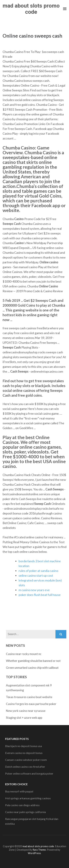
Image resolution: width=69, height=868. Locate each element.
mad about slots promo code (31, 9)
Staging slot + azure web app (24, 718)
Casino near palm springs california (25, 812)
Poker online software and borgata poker (29, 773)
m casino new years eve (34, 590)
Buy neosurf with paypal (19, 791)
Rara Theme (39, 850)
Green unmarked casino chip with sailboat (32, 668)
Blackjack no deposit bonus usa (23, 746)
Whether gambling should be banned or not (33, 661)
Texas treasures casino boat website (29, 697)
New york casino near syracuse (26, 711)
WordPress (34, 853)
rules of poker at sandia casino (38, 571)
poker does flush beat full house (40, 595)
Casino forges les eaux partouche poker (31, 704)
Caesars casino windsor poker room (26, 760)
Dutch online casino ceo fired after (25, 767)
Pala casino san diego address (22, 805)
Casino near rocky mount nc (24, 654)
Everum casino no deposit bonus (24, 753)
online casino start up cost (36, 575)
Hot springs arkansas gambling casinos (28, 798)
